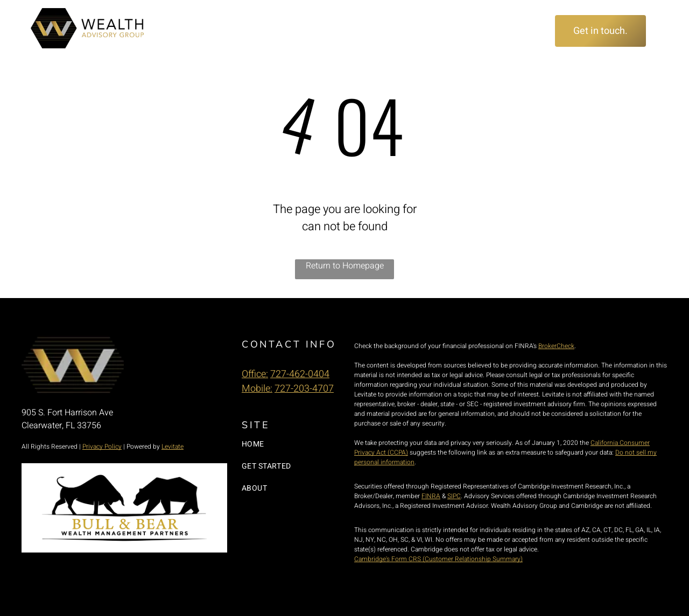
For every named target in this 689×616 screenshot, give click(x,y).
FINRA (431, 496)
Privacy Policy (102, 447)
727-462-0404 (300, 374)
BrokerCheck (556, 346)
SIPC (454, 496)
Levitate (173, 447)
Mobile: (257, 389)
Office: (255, 374)
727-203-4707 (304, 389)
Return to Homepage (345, 266)
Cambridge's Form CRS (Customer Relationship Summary (437, 559)
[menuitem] (188, 31)
